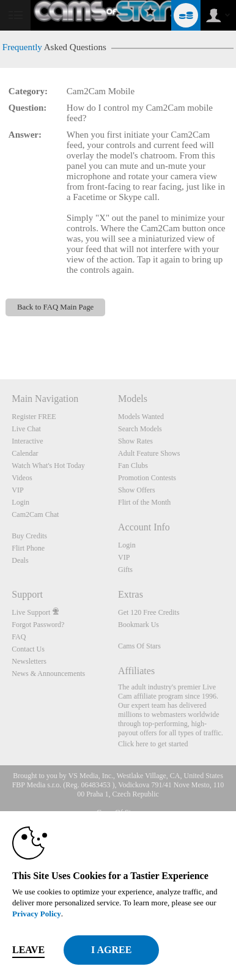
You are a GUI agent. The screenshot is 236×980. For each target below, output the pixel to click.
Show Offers (137, 490)
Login (20, 502)
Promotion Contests (147, 478)
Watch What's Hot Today (48, 466)
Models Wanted (141, 417)
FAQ (19, 637)
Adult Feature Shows (149, 453)
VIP (17, 490)
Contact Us (28, 649)
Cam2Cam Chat (35, 514)
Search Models (140, 429)
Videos (22, 478)
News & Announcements (48, 674)
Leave (28, 950)
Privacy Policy (37, 914)
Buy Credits (29, 536)
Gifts (125, 570)
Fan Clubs (133, 466)
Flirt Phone (28, 548)
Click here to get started (153, 744)
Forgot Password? (38, 625)
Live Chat (26, 429)
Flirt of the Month (144, 502)
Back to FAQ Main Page (55, 307)
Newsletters (29, 661)
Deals (20, 560)
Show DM (0, 334)
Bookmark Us (138, 625)
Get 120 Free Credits (149, 612)
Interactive (27, 441)
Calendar (25, 453)
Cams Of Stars (139, 646)
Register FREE (34, 417)
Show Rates (135, 441)
